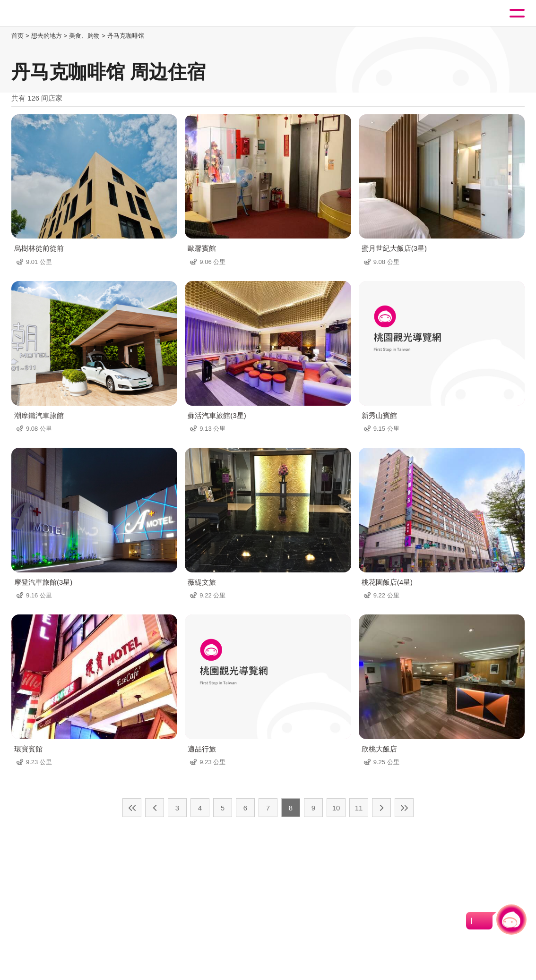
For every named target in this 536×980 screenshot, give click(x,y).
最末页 (404, 808)
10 (336, 808)
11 (359, 808)
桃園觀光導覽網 (46, 13)
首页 (17, 36)
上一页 (155, 808)
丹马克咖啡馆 (126, 36)
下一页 (381, 808)
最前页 (132, 808)
